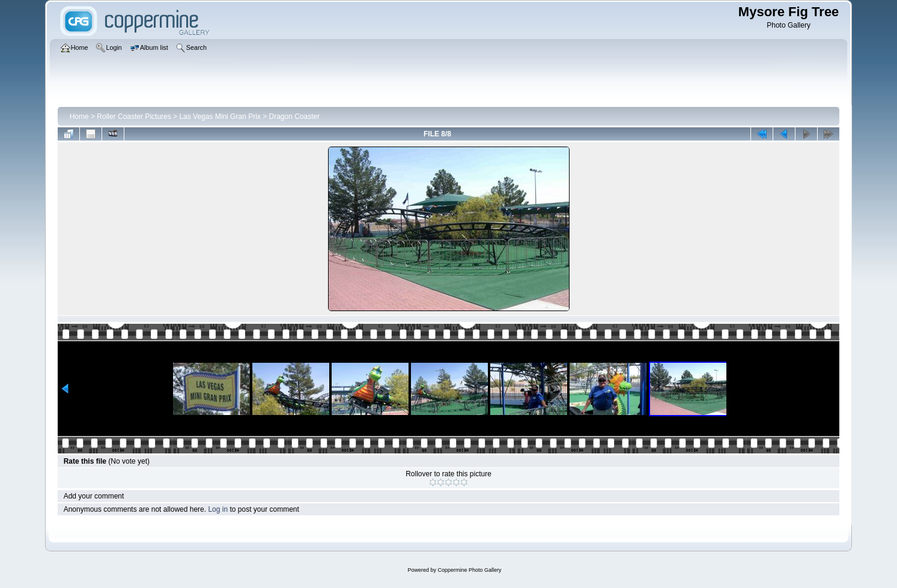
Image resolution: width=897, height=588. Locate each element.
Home (79, 117)
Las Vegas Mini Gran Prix (220, 117)
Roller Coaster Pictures (134, 117)
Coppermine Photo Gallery (469, 570)
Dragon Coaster (295, 117)
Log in (218, 509)
